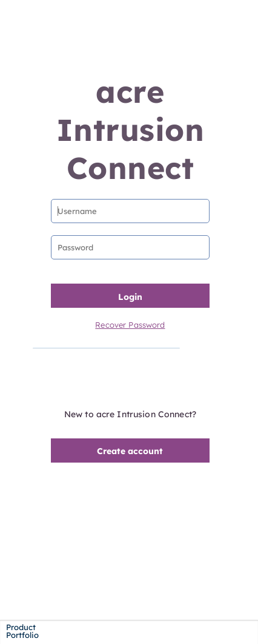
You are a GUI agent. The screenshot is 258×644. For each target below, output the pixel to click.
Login (130, 297)
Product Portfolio (22, 631)
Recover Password (130, 325)
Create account (130, 451)
